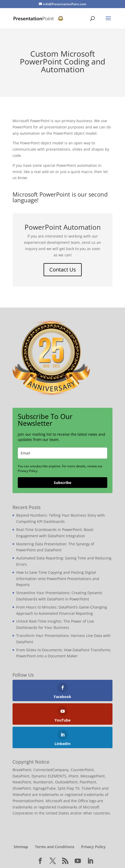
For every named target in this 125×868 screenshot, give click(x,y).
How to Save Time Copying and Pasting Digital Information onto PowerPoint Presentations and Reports (58, 579)
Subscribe (63, 483)
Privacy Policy (93, 847)
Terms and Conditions (55, 847)
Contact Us (63, 270)
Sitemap (21, 847)
